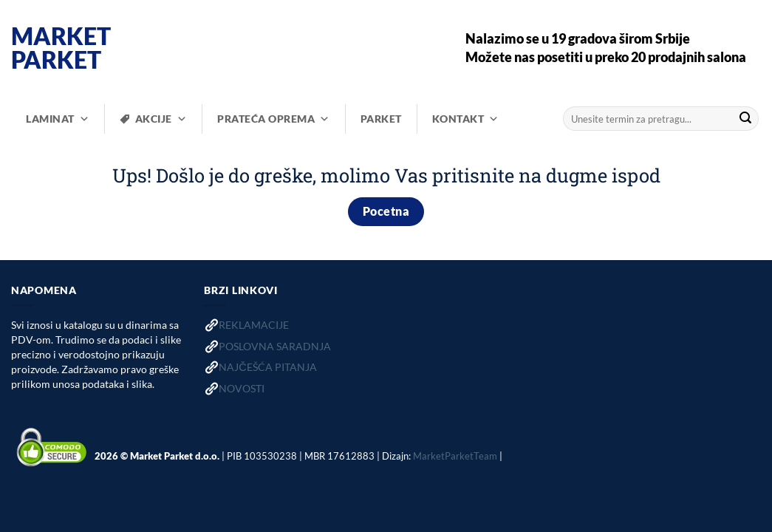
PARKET (381, 119)
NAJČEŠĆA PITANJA (267, 367)
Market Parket (61, 48)
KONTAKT (466, 119)
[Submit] (745, 119)
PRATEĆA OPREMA (274, 119)
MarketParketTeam (455, 455)
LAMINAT (58, 119)
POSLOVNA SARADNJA (275, 346)
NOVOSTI (242, 388)
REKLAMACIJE (254, 325)
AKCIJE (161, 119)
